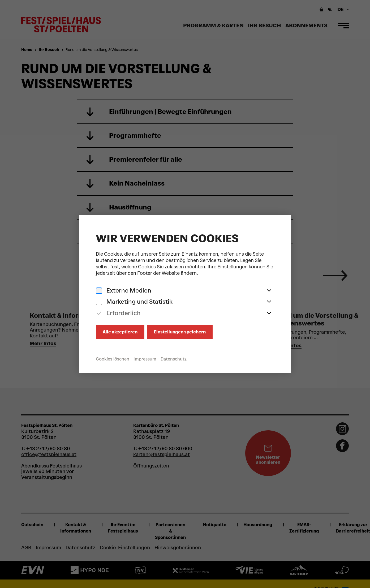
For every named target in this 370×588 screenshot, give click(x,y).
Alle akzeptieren (120, 332)
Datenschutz (174, 359)
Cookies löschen (113, 359)
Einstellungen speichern (180, 332)
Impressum (145, 359)
